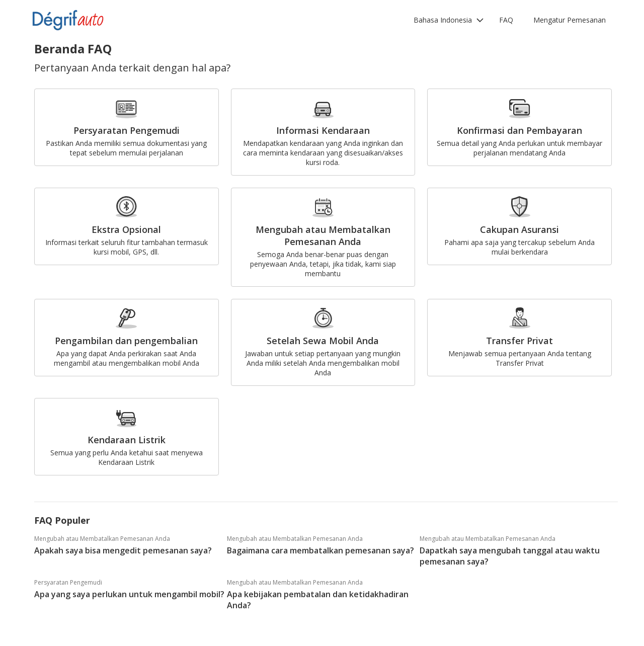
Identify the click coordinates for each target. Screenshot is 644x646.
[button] (449, 20)
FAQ (506, 20)
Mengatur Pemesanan (570, 20)
